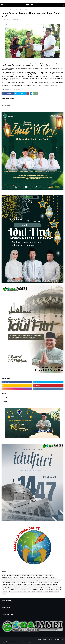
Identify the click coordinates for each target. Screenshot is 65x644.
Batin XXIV (55, 587)
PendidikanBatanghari (48, 592)
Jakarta (25, 585)
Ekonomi (41, 582)
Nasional (18, 580)
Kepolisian (30, 578)
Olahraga (8, 582)
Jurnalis (14, 592)
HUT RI (23, 582)
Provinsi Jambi (37, 578)
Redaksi (51, 639)
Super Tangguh (45, 578)
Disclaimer (45, 639)
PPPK (8, 589)
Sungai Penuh (14, 589)
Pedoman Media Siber (59, 639)
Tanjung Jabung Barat (7, 587)
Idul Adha (30, 585)
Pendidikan (12, 580)
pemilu (4, 594)
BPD (19, 587)
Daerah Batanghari (25, 575)
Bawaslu (50, 582)
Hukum (44, 580)
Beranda (3, 10)
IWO (46, 582)
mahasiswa (59, 589)
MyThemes (44, 642)
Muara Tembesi (18, 585)
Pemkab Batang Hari (39, 587)
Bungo (60, 587)
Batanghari (7, 90)
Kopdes (19, 592)
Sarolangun (48, 587)
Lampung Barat (26, 592)
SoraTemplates (38, 642)
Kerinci (4, 589)
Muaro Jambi (5, 580)
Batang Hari (23, 578)
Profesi (53, 589)
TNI (19, 589)
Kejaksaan (59, 580)
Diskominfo (57, 582)
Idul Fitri (32, 582)
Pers (36, 582)
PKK (28, 582)
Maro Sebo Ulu (53, 578)
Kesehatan (24, 580)
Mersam (49, 580)
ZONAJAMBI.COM (33, 5)
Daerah (12, 90)
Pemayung (5, 585)
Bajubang (14, 582)
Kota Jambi (31, 587)
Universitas (24, 589)
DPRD (51, 575)
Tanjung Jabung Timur (7, 578)
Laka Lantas (47, 589)
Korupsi (41, 589)
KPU (3, 582)
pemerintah (16, 575)
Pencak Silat (39, 592)
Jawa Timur (35, 589)
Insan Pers (49, 585)
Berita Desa (16, 578)
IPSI (10, 592)
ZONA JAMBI (5, 19)
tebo (30, 589)
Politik (54, 580)
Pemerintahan (9, 10)
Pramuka (57, 592)
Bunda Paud (5, 592)
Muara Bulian (31, 580)
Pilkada (44, 585)
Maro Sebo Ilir (37, 585)
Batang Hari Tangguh (43, 575)
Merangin (55, 585)
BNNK (15, 587)
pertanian (11, 585)
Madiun (33, 592)
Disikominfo (24, 587)
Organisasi (38, 580)
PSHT (19, 582)
